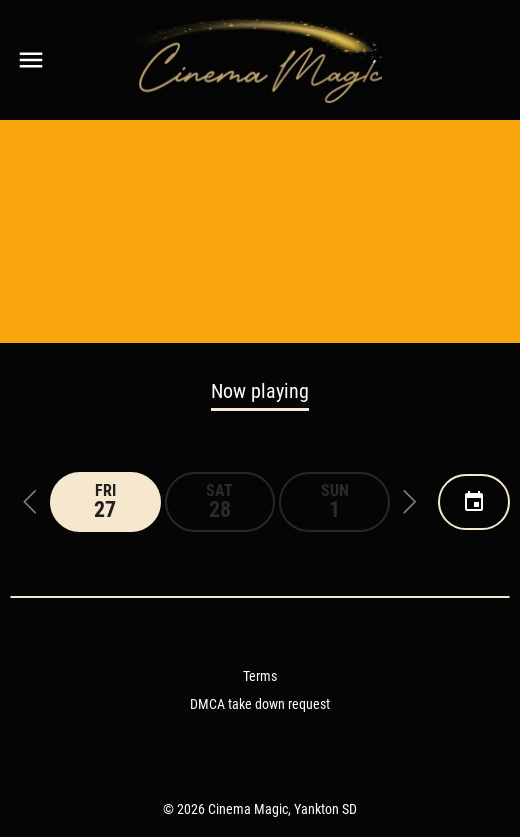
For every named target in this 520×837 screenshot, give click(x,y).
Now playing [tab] (260, 391)
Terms (260, 676)
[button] (30, 502)
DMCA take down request (260, 704)
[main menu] (31, 60)
